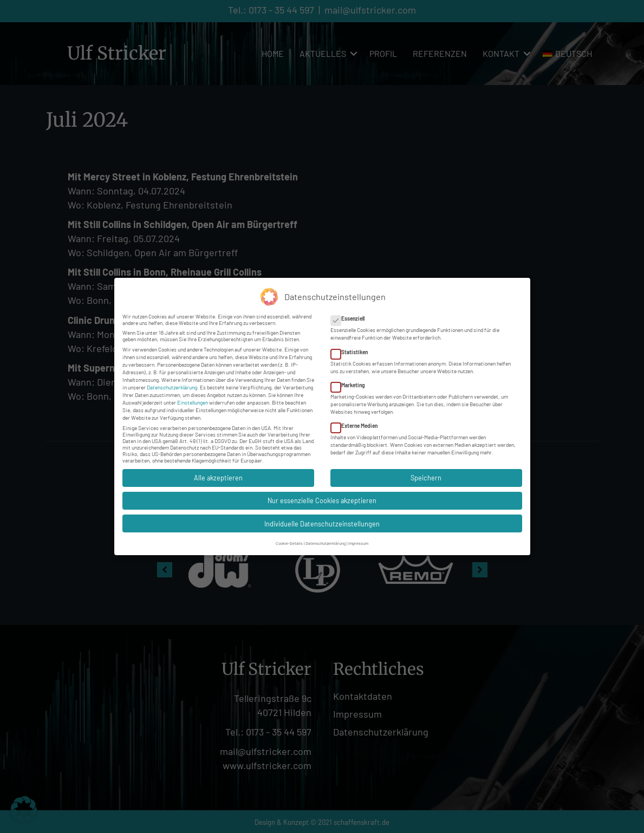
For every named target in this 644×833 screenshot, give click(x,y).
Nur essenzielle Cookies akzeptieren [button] (322, 498)
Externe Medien (357, 423)
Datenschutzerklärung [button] (326, 540)
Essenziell (351, 316)
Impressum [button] (358, 540)
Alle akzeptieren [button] (218, 475)
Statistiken (353, 349)
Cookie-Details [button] (289, 540)
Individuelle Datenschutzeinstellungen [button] (322, 520)
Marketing (351, 382)
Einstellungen (193, 400)
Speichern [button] (426, 475)
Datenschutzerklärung (172, 385)
